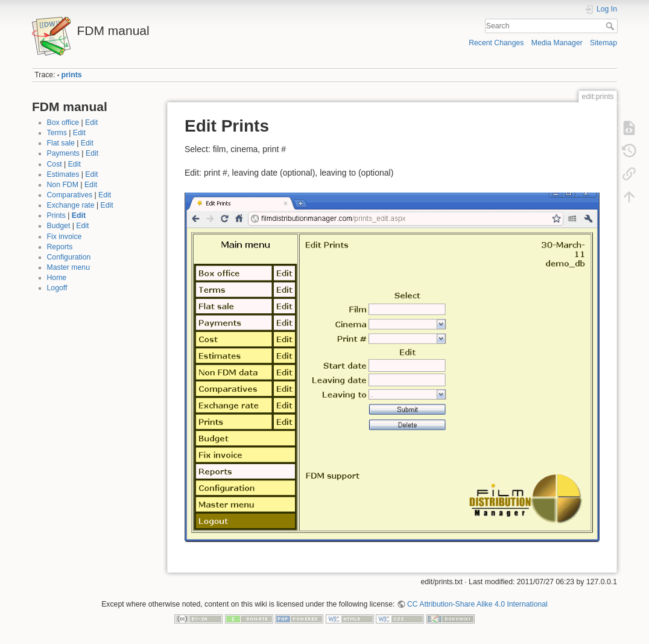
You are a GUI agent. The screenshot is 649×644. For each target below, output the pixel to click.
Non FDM (63, 185)
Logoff (57, 288)
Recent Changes (496, 43)
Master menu (68, 267)
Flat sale (61, 143)
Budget (59, 226)
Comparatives (70, 195)
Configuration (69, 257)
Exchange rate (71, 205)
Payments (63, 153)
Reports (60, 247)
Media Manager (557, 43)
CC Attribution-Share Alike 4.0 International (477, 604)
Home (57, 278)
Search (611, 26)
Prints (56, 215)
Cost (55, 164)
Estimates (63, 174)
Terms (57, 133)
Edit (91, 123)
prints (72, 75)
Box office (63, 123)
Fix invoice (65, 237)
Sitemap (603, 43)
